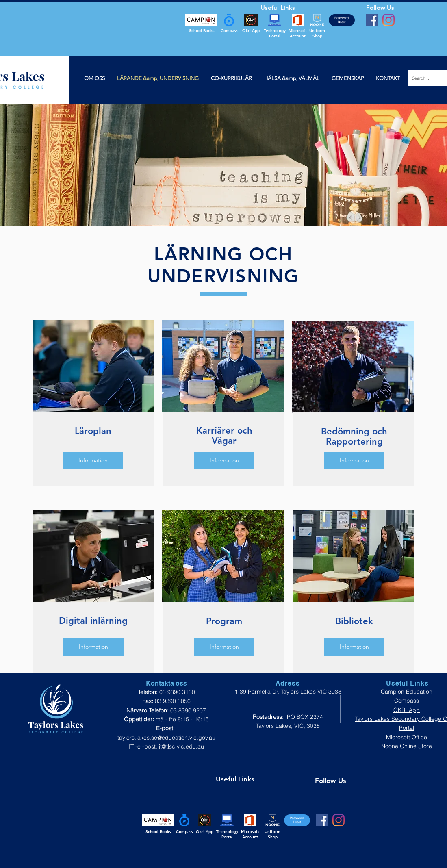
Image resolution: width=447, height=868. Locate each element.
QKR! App (407, 710)
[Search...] (425, 78)
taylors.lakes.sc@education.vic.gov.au (166, 738)
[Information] (93, 461)
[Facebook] (372, 20)
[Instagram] (388, 20)
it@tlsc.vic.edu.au (181, 746)
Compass (407, 701)
